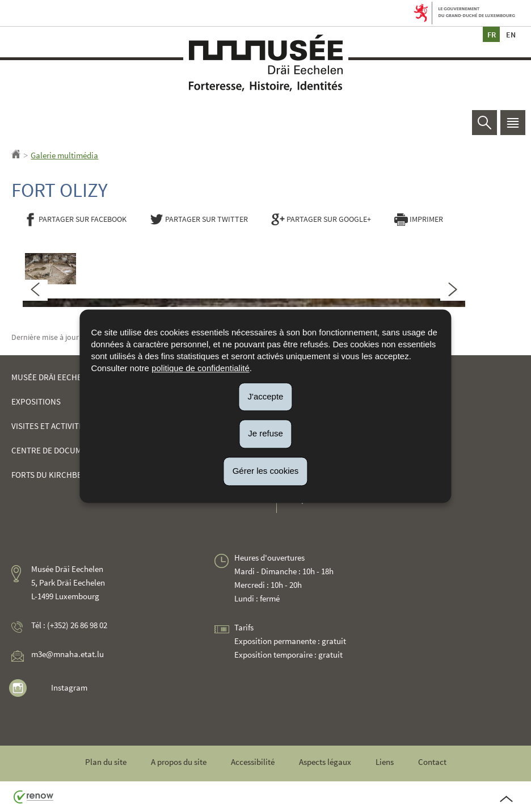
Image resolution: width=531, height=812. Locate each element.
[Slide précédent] (35, 290)
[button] (513, 123)
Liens (385, 762)
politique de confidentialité (201, 368)
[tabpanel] (244, 298)
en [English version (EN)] (511, 34)
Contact (432, 762)
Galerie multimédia (64, 155)
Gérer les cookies (266, 471)
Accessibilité (253, 762)
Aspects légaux (325, 762)
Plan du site (106, 762)
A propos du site (179, 762)
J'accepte (266, 396)
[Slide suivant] (453, 290)
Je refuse (265, 434)
